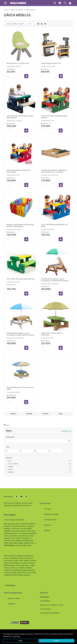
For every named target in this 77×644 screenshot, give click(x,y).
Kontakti (45, 414)
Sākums (6, 10)
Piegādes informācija (51, 514)
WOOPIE (11, 472)
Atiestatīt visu (66, 431)
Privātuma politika (50, 520)
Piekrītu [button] (57, 641)
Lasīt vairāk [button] (16, 636)
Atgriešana (12, 604)
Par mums (47, 509)
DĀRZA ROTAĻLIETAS (17, 10)
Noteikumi (48, 525)
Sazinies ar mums (14, 598)
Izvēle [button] (20, 641)
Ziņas (61, 414)
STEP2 (11, 469)
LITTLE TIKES (13, 464)
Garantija (47, 530)
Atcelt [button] (73, 631)
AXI (9, 461)
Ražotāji (29, 414)
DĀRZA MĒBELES (31, 10)
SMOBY (11, 467)
